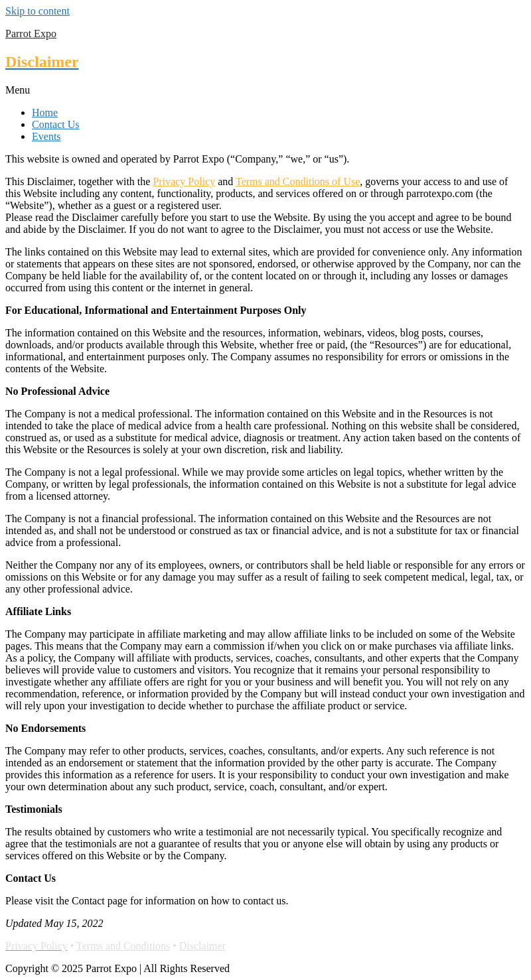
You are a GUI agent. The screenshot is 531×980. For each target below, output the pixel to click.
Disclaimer (202, 946)
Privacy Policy (184, 181)
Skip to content (38, 11)
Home (45, 112)
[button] (265, 90)
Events (46, 136)
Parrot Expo (31, 34)
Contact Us (56, 124)
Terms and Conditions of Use (298, 181)
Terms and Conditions (123, 946)
